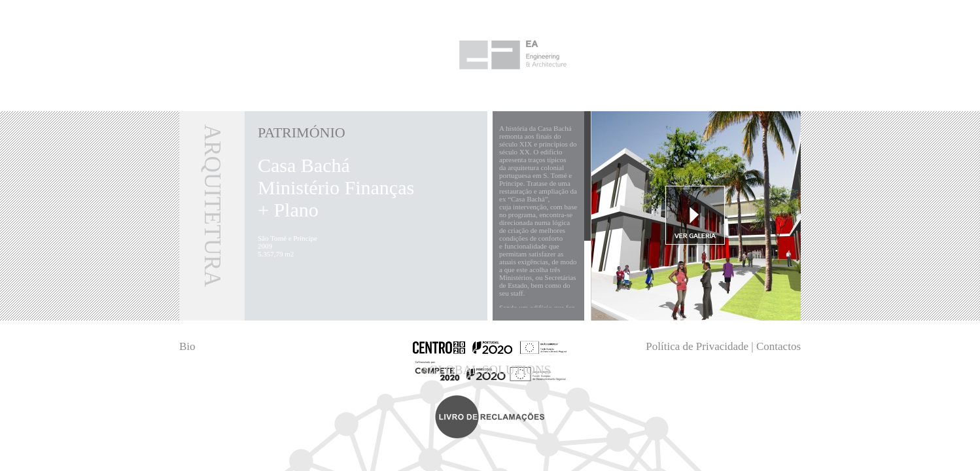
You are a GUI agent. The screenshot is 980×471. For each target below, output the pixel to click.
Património (302, 132)
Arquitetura (212, 206)
